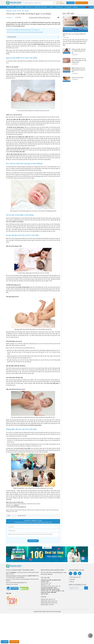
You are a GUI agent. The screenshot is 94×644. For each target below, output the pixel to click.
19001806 (16, 505)
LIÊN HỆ (75, 7)
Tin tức (14, 11)
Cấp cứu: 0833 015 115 (82, 3)
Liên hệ (72, 582)
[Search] (54, 3)
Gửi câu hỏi (70, 3)
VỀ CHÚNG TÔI (59, 7)
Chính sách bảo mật (75, 577)
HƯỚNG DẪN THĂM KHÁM (40, 7)
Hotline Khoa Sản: (49, 603)
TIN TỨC (51, 7)
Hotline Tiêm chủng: (49, 601)
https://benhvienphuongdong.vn (18, 507)
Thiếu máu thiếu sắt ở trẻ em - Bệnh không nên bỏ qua (79, 51)
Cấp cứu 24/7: (48, 599)
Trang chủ (9, 11)
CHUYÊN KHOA (19, 7)
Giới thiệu (72, 579)
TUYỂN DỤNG (68, 7)
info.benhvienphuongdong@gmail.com (18, 583)
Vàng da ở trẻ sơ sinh (77, 78)
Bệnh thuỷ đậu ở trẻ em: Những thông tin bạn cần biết (78, 70)
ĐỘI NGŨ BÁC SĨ (29, 7)
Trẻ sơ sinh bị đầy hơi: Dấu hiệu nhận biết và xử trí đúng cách (24, 30)
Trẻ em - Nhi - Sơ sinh (23, 11)
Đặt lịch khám (14, 642)
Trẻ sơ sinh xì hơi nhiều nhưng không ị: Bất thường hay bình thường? (26, 32)
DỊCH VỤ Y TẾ (10, 7)
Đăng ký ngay (33, 541)
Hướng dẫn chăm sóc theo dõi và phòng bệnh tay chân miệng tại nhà (79, 60)
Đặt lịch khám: (47, 605)
